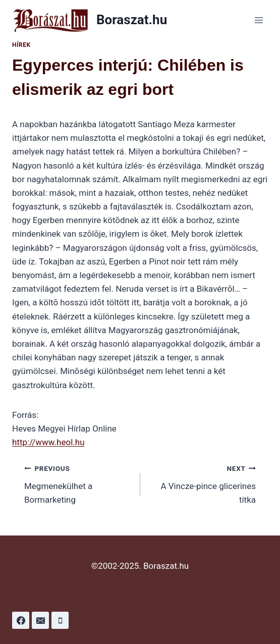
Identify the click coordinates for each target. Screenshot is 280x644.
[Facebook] (21, 620)
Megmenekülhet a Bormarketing (78, 483)
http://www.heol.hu (48, 442)
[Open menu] (259, 20)
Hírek (21, 45)
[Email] (40, 620)
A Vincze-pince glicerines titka (203, 483)
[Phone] (60, 620)
